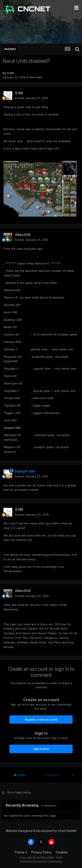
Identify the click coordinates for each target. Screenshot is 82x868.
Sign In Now (41, 749)
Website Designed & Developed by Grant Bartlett (41, 831)
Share (19, 775)
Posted (31, 98)
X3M (10, 73)
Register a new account (41, 720)
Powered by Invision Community (41, 862)
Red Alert (36, 77)
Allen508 (23, 235)
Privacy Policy (41, 852)
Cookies (62, 852)
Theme (21, 852)
